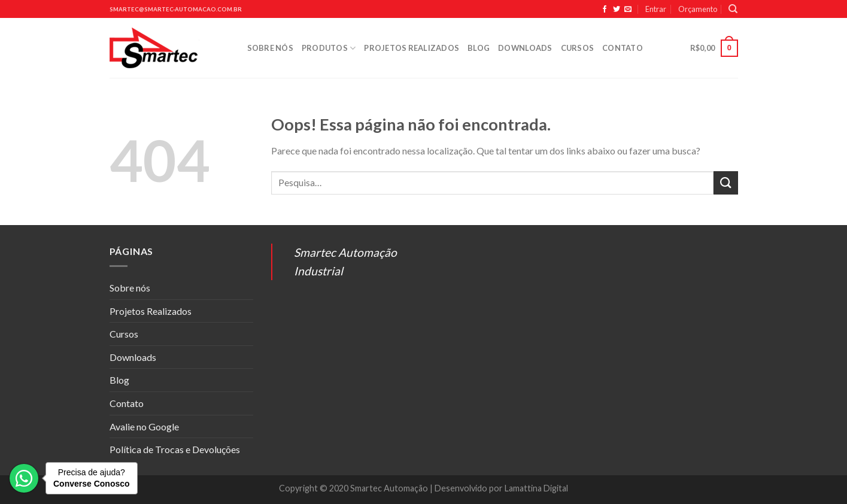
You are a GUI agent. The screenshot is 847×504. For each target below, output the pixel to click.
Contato (623, 48)
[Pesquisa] (733, 9)
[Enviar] (725, 183)
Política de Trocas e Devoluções (175, 449)
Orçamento (698, 9)
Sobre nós (270, 48)
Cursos (578, 48)
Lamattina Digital (536, 488)
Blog (479, 48)
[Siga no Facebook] (605, 10)
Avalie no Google (144, 426)
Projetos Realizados (412, 48)
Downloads (525, 48)
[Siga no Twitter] (617, 10)
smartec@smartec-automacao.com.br (176, 9)
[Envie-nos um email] (628, 10)
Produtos (329, 48)
